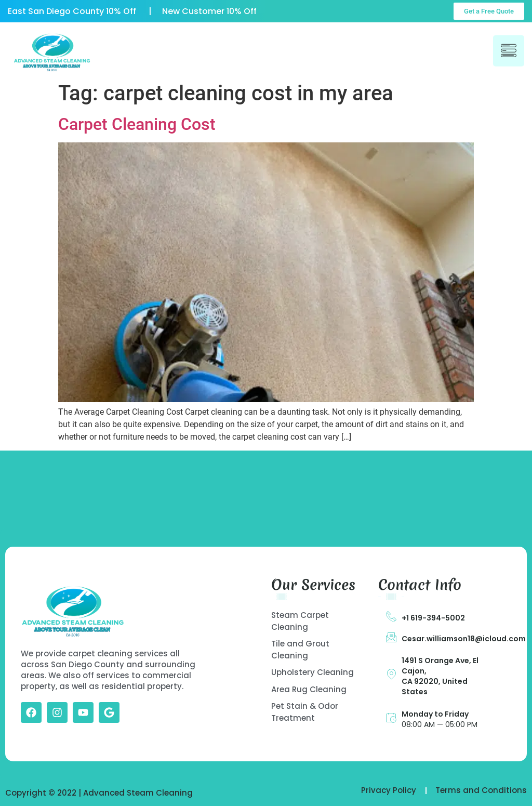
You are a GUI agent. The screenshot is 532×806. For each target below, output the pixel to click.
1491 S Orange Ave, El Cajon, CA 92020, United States (440, 676)
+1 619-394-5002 (433, 618)
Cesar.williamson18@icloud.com (464, 639)
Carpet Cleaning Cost (137, 124)
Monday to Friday (435, 714)
